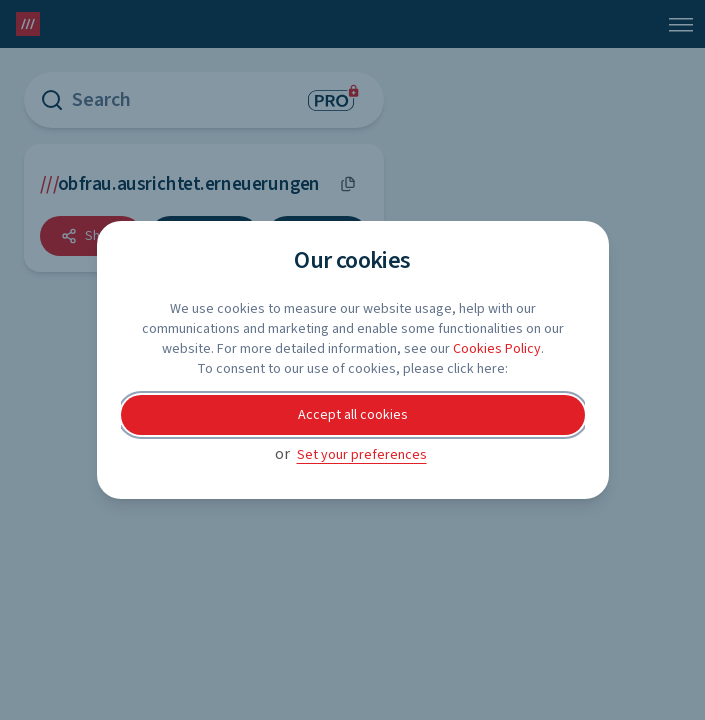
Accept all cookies (353, 415)
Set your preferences (362, 455)
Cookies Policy (497, 349)
